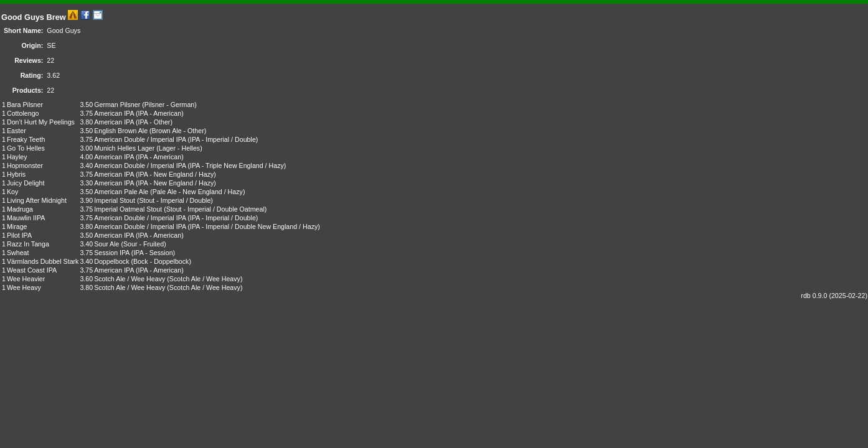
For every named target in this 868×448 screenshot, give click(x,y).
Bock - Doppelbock (161, 261)
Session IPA (112, 253)
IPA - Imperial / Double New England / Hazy (254, 226)
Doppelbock (111, 261)
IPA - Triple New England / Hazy (237, 166)
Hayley (17, 157)
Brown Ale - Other (178, 131)
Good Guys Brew (34, 17)
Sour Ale (106, 244)
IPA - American (159, 113)
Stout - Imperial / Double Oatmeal (215, 209)
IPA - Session (153, 253)
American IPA (114, 113)
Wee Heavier (26, 279)
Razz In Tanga (28, 244)
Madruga (20, 209)
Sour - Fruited (144, 244)
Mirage (17, 226)
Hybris (16, 174)
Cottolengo (23, 113)
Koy (12, 192)
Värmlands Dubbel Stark (43, 261)
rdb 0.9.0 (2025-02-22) (834, 296)
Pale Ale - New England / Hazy (198, 192)
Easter (17, 131)
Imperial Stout (115, 200)
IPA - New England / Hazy (176, 174)
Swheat (18, 253)
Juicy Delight (26, 183)
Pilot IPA (19, 235)
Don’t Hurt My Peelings (41, 122)
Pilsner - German (170, 105)
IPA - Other (154, 122)
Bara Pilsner (25, 105)
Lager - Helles (179, 148)
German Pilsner (117, 105)
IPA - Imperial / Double (223, 139)
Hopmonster (25, 166)
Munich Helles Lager (124, 148)
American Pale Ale (121, 192)
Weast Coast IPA (32, 270)
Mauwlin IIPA (26, 218)
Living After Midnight (37, 200)
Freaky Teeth (26, 139)
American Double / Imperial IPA (140, 139)
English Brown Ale (121, 131)
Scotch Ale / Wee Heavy (130, 279)
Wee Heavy (24, 287)
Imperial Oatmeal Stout (128, 209)
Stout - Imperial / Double (175, 200)
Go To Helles (26, 148)
